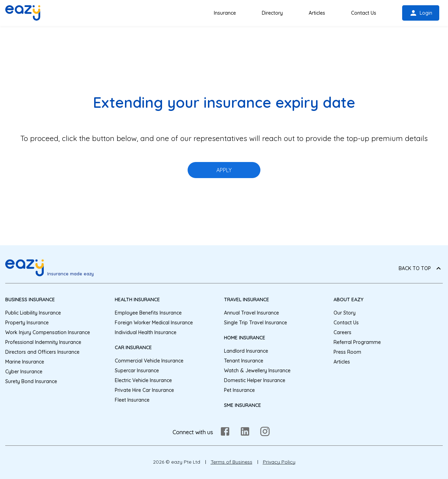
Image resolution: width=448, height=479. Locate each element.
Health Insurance (137, 300)
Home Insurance (245, 338)
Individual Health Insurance (146, 332)
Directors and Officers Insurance (42, 352)
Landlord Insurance (246, 351)
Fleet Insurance (132, 400)
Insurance (225, 13)
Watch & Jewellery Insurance (257, 371)
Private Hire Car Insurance (144, 390)
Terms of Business (232, 462)
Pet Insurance (239, 390)
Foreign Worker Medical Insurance (154, 323)
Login (421, 13)
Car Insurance (133, 347)
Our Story (345, 313)
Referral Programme (357, 342)
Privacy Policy (279, 462)
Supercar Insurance (137, 371)
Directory (272, 13)
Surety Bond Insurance (31, 381)
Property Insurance (27, 323)
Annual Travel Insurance (251, 313)
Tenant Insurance (244, 361)
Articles (317, 13)
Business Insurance (30, 300)
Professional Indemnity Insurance (43, 342)
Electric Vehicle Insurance (143, 380)
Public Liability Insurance (33, 313)
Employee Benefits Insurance (148, 313)
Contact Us (364, 13)
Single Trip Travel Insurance (255, 323)
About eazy (348, 300)
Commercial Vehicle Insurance (149, 361)
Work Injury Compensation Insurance (48, 332)
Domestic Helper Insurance (255, 380)
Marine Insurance (25, 362)
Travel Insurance (247, 300)
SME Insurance (243, 405)
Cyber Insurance (24, 372)
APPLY (224, 170)
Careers (342, 332)
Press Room (347, 352)
